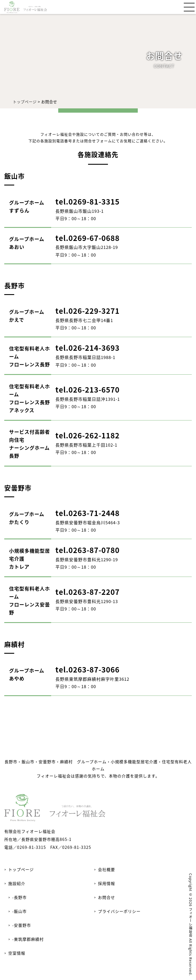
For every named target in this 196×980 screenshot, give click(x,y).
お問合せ (107, 897)
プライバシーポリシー (119, 911)
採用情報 (107, 883)
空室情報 (17, 953)
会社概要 (107, 869)
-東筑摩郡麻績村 (28, 939)
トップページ (25, 102)
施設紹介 (17, 883)
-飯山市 (19, 911)
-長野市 (19, 897)
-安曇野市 (22, 925)
